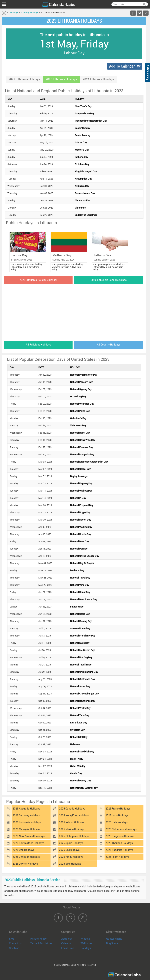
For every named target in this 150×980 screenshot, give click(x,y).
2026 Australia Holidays (26, 809)
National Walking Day (81, 527)
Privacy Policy (38, 939)
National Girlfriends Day (83, 679)
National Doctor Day (81, 520)
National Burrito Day (81, 534)
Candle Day (76, 773)
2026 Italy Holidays (117, 822)
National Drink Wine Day (83, 440)
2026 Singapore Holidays (120, 836)
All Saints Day (82, 186)
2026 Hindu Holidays (71, 857)
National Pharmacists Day (84, 375)
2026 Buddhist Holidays (119, 850)
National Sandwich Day (82, 752)
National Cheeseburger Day (84, 694)
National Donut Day (80, 592)
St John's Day (82, 164)
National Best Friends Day (84, 599)
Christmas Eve (82, 200)
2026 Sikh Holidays (70, 864)
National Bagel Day (80, 433)
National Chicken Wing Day (84, 672)
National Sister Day (80, 686)
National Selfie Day (80, 614)
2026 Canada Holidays (72, 809)
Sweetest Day (77, 730)
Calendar (66, 943)
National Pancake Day (82, 447)
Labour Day (81, 142)
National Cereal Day (80, 469)
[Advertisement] (74, 311)
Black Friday (77, 759)
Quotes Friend (114, 939)
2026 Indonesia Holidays (27, 822)
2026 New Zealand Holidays (29, 836)
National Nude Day (80, 643)
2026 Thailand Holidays (119, 843)
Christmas (80, 208)
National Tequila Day (81, 665)
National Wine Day (80, 585)
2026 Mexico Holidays (72, 829)
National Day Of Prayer (82, 563)
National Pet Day (79, 549)
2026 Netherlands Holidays (121, 829)
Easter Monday (83, 135)
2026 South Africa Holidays (28, 843)
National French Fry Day (83, 636)
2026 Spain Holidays (71, 843)
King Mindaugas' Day (86, 171)
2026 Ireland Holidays (72, 822)
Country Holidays (30, 13)
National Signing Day (81, 389)
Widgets (85, 939)
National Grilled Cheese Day (85, 556)
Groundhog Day (78, 397)
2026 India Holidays (117, 815)
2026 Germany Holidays (26, 815)
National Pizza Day (80, 411)
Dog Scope (112, 943)
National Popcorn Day (81, 382)
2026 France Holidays (118, 809)
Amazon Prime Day (80, 628)
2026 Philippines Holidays (74, 836)
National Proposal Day (82, 505)
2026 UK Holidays (69, 850)
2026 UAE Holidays (23, 850)
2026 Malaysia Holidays (26, 829)
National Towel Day (80, 578)
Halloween (76, 744)
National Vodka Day (80, 708)
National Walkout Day (81, 491)
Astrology (67, 939)
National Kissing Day (81, 621)
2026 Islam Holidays (117, 857)
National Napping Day (81, 483)
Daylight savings (79, 476)
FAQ (12, 939)
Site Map (14, 948)
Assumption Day (83, 179)
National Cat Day (79, 737)
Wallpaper (86, 943)
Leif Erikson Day (79, 723)
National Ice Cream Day (82, 650)
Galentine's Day (78, 418)
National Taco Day (80, 715)
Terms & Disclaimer (41, 943)
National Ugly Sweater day (84, 788)
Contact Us (15, 943)
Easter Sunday (82, 128)
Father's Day (82, 157)
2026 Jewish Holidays (25, 864)
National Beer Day (80, 541)
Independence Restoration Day (91, 121)
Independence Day (85, 114)
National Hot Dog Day (81, 657)
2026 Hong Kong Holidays (74, 815)
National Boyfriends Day (83, 701)
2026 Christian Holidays (26, 857)
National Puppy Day (80, 512)
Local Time (68, 948)
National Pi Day (78, 498)
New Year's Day (83, 106)
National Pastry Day (81, 781)
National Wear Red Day (82, 404)
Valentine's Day (78, 426)
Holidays (14, 13)
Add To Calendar (122, 66)
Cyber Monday (78, 766)
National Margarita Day (82, 454)
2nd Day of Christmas (86, 215)
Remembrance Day (85, 193)
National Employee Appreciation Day (89, 462)
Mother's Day (82, 150)
